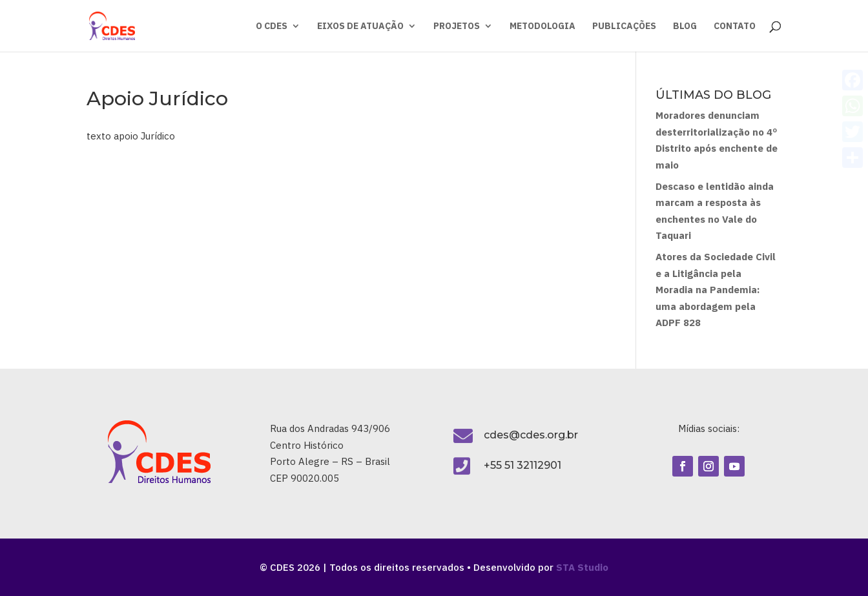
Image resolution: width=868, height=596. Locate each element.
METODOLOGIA (542, 26)
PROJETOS (457, 26)
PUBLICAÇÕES (624, 26)
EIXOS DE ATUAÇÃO (360, 26)
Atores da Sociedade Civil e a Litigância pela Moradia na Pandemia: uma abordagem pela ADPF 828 (716, 290)
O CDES (272, 26)
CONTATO (735, 26)
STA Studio (582, 567)
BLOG (685, 26)
